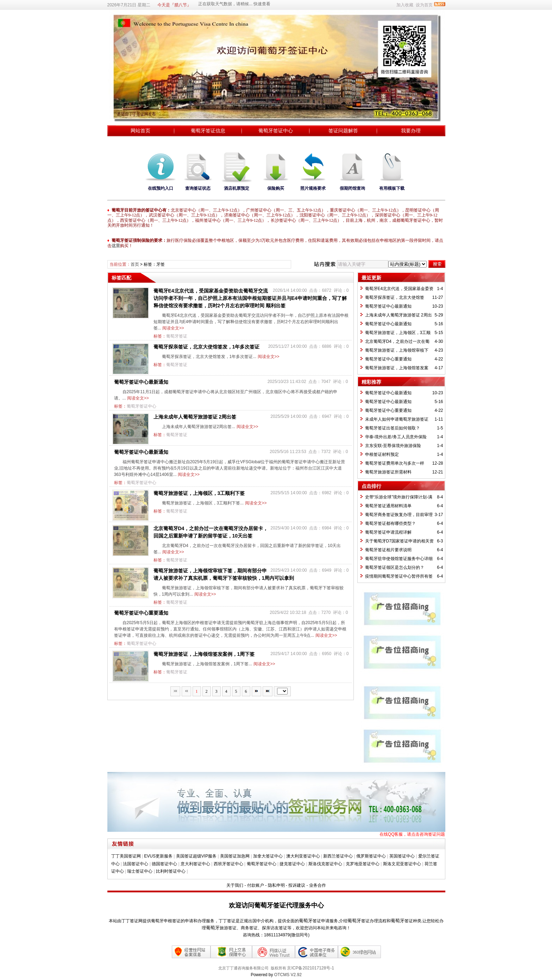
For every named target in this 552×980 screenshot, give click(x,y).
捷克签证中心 (292, 864)
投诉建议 (297, 885)
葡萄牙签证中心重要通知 (141, 613)
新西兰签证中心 (338, 856)
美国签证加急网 (235, 856)
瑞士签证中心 (140, 871)
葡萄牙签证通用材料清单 (388, 506)
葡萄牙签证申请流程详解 (388, 532)
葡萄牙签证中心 (276, 131)
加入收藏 (405, 5)
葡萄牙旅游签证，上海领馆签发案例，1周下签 (204, 654)
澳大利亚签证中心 (303, 856)
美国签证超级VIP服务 (196, 856)
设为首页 (424, 5)
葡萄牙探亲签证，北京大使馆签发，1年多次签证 (207, 347)
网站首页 (140, 131)
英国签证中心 (402, 856)
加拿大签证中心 (268, 856)
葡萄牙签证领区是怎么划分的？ (395, 567)
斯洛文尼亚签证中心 (402, 864)
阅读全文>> (173, 328)
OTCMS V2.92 (288, 975)
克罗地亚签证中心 (363, 864)
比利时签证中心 (171, 871)
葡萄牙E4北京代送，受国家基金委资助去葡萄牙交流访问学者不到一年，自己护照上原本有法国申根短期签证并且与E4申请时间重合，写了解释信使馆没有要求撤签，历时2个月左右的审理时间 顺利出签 (250, 298)
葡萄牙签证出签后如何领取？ (393, 428)
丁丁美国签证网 (126, 856)
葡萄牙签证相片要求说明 (388, 550)
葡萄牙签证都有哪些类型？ (390, 523)
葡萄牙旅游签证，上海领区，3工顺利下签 (199, 493)
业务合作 (318, 885)
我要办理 (411, 131)
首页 (135, 264)
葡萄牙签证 (177, 336)
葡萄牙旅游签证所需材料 (388, 472)
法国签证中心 (136, 864)
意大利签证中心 (195, 864)
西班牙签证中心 (228, 864)
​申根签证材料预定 (382, 454)
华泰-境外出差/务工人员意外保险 (396, 437)
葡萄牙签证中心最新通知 (141, 382)
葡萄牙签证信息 (208, 131)
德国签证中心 (164, 864)
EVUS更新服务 (158, 856)
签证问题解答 (343, 131)
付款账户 (256, 885)
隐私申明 (276, 885)
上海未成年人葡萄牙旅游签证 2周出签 (195, 417)
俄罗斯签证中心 (371, 856)
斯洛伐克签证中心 (325, 864)
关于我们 (235, 885)
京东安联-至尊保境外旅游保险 (393, 446)
